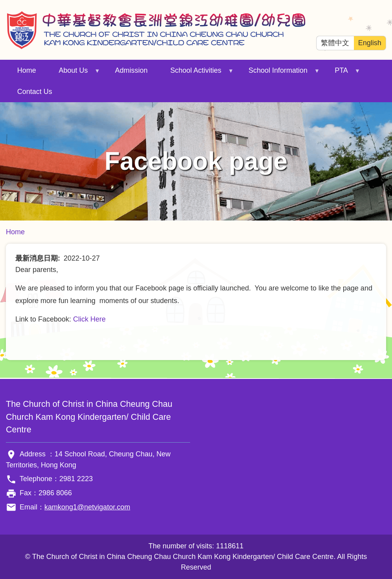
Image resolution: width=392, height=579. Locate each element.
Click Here (89, 319)
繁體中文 (335, 43)
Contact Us (35, 92)
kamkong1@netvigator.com (87, 507)
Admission (131, 70)
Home (27, 70)
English (370, 43)
